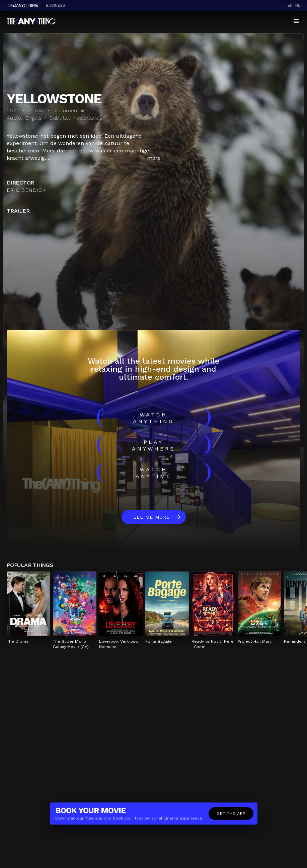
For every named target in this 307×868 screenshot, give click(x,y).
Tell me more (150, 517)
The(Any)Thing (22, 5)
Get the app (231, 814)
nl (298, 5)
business (56, 5)
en (290, 5)
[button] (296, 21)
